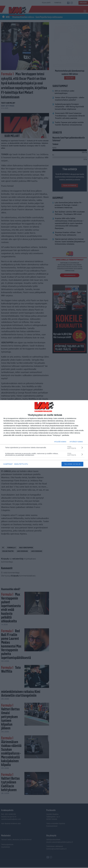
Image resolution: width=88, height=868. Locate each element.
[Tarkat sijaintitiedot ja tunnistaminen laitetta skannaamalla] (44, 448)
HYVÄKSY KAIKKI (76, 442)
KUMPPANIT (8, 464)
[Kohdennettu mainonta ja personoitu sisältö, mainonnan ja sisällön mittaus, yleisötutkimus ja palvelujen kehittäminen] (44, 454)
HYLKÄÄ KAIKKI (60, 442)
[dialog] (44, 434)
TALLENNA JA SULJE (72, 464)
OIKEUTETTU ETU (21, 464)
